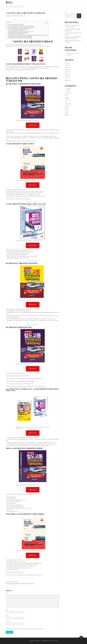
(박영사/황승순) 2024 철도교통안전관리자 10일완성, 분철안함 (21, 38)
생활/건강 (67, 97)
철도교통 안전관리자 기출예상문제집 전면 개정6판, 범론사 (20, 29)
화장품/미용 (67, 115)
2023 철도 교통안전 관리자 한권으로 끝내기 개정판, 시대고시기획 (21, 31)
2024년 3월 (67, 74)
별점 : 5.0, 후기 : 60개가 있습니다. (33, 325)
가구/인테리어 (68, 91)
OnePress (44, 641)
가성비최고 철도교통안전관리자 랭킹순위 (16, 25)
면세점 (66, 95)
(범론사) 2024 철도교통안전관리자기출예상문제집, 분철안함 (20, 36)
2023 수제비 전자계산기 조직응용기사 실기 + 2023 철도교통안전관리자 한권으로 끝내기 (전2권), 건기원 (28, 35)
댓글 (7, 593)
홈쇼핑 (66, 113)
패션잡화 (67, 110)
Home (7, 7)
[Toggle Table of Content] (46, 23)
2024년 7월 (67, 65)
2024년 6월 (67, 67)
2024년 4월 (67, 72)
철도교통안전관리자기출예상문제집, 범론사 (17, 34)
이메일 (8, 616)
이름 (7, 610)
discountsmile (22, 16)
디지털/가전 (67, 93)
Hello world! (69, 53)
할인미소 (9, 2)
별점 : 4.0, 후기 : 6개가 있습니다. (33, 261)
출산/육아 (67, 106)
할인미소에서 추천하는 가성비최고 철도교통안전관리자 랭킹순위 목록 (21, 27)
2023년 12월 (68, 80)
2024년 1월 (67, 78)
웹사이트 (8, 621)
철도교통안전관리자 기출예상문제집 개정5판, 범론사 (19, 33)
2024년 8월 (67, 63)
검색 (66, 12)
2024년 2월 (67, 76)
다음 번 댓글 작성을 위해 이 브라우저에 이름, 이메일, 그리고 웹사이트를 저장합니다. (25, 629)
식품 (66, 102)
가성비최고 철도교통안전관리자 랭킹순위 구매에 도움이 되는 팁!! (21, 26)
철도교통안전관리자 (30, 584)
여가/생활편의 (68, 104)
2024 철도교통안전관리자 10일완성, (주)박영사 (18, 30)
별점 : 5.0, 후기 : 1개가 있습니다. (33, 201)
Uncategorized (10, 582)
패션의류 (67, 108)
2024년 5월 (67, 70)
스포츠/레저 (67, 100)
